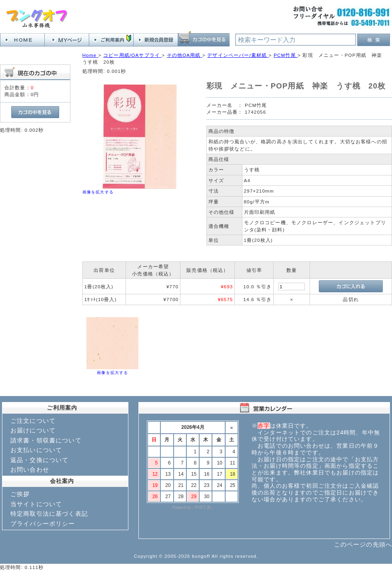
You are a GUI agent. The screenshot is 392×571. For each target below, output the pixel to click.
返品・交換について (39, 460)
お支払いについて (36, 450)
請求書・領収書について (46, 440)
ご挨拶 (20, 494)
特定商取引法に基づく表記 (49, 514)
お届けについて (33, 430)
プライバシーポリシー (43, 524)
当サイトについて (36, 504)
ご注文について (33, 421)
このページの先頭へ (363, 544)
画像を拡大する (98, 192)
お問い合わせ (30, 469)
